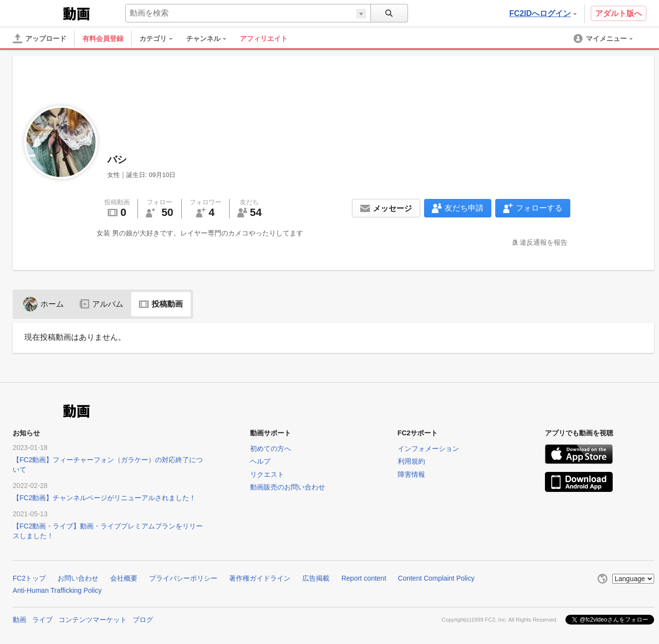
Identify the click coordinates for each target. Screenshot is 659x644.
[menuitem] (161, 39)
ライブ (42, 620)
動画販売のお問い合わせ (288, 487)
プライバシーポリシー (183, 578)
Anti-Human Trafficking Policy (57, 590)
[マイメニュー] (604, 39)
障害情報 (411, 474)
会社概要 (124, 578)
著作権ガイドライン (260, 578)
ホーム (43, 304)
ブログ (143, 620)
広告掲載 (316, 578)
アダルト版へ (619, 13)
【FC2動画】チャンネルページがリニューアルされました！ (104, 498)
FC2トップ (29, 578)
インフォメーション (428, 449)
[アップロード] (39, 39)
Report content (364, 578)
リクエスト (267, 474)
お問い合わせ (78, 578)
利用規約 (411, 461)
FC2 (37, 13)
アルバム (101, 304)
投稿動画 (161, 304)
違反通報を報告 (543, 242)
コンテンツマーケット (93, 620)
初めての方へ (271, 449)
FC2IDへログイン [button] (543, 13)
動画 (19, 620)
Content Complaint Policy (436, 578)
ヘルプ (260, 461)
